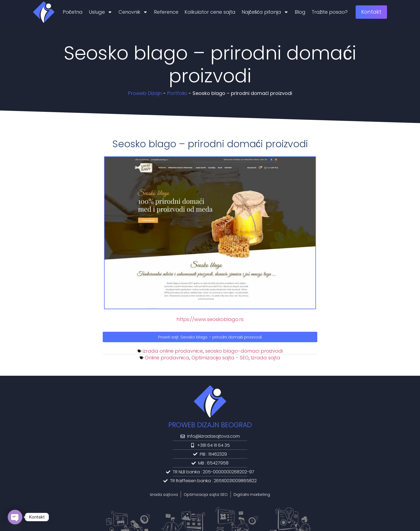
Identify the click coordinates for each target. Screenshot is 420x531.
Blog (300, 12)
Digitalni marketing (252, 495)
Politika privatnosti (184, 515)
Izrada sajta (266, 358)
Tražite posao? (330, 12)
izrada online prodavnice (173, 351)
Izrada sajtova (164, 495)
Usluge (101, 12)
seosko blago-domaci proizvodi (244, 351)
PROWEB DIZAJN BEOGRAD (210, 425)
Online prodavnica (167, 358)
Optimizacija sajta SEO (206, 495)
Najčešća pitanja (265, 12)
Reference (166, 12)
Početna (73, 12)
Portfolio (177, 93)
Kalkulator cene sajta (210, 12)
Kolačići (214, 515)
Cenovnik (133, 12)
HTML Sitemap (240, 515)
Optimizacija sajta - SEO (220, 358)
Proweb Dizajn (145, 93)
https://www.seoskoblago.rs (210, 319)
